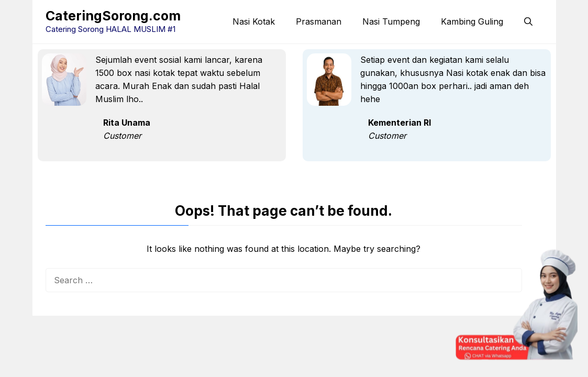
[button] (528, 21)
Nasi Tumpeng (391, 21)
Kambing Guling (472, 21)
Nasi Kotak (254, 21)
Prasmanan (319, 21)
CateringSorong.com (113, 16)
